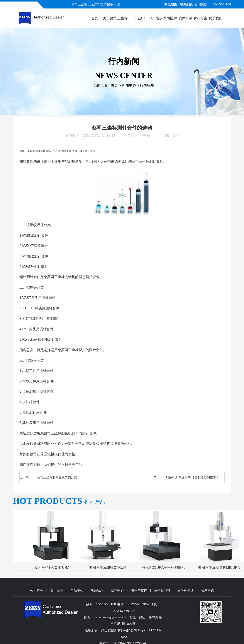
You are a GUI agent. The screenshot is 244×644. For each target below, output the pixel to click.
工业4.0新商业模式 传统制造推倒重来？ (192, 477)
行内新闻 (147, 85)
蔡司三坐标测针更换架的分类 (57, 477)
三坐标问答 (162, 590)
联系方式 (207, 590)
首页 (114, 85)
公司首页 (37, 590)
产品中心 (77, 590)
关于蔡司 (57, 590)
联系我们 (187, 4)
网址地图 (171, 4)
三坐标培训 (186, 590)
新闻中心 (129, 85)
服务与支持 (139, 590)
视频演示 (97, 590)
